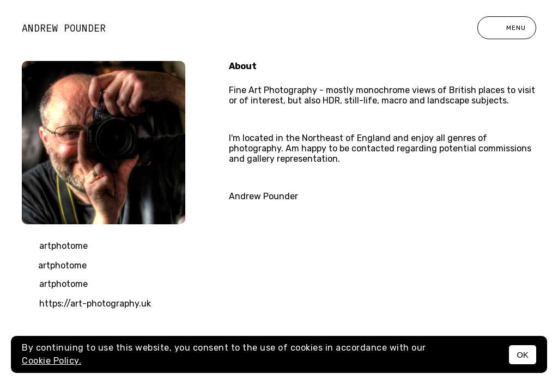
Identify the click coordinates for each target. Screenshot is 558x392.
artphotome (55, 247)
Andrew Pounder (64, 28)
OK (523, 355)
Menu (507, 28)
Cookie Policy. (51, 361)
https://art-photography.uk (86, 304)
